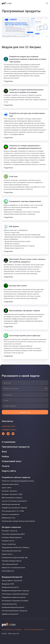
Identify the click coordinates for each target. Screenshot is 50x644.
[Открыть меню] (47, 3)
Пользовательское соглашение (12, 629)
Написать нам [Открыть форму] (25, 412)
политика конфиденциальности (34, 629)
